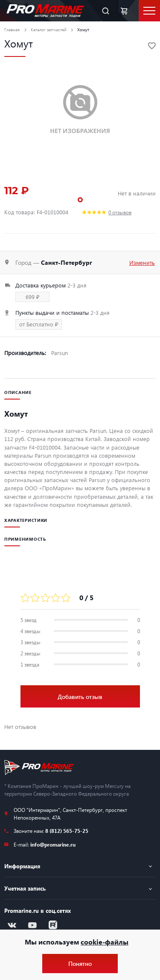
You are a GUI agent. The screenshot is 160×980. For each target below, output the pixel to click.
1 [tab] (80, 200)
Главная (12, 30)
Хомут (83, 30)
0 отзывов (120, 212)
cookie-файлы (105, 942)
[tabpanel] (80, 110)
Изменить (142, 262)
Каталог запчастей (49, 30)
